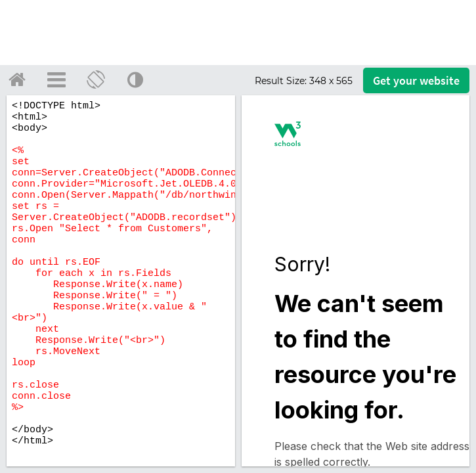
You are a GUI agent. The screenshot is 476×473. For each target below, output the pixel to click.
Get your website (416, 80)
